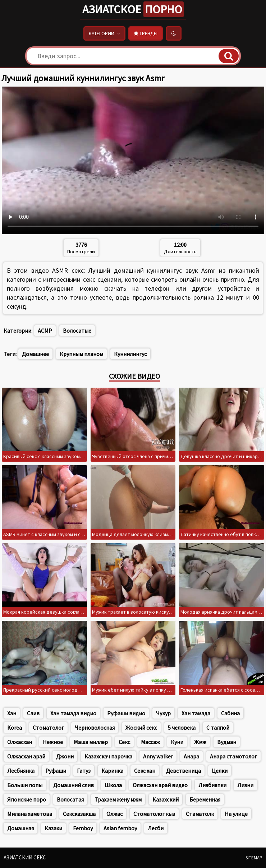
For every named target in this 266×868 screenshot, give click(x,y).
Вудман (227, 742)
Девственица (184, 771)
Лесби (156, 828)
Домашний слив (74, 785)
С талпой (218, 728)
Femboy (83, 828)
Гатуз (84, 771)
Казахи (53, 828)
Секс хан (145, 771)
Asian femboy (120, 828)
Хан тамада (196, 713)
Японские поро (27, 799)
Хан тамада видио (73, 713)
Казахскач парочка (108, 756)
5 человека (182, 728)
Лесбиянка (21, 771)
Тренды (146, 33)
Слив (33, 713)
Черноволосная (95, 728)
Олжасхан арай (26, 756)
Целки (220, 771)
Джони (65, 756)
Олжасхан (20, 742)
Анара (191, 756)
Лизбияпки (212, 785)
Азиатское (133, 9)
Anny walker (158, 756)
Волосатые (77, 331)
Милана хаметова (30, 814)
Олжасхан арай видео (160, 785)
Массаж (150, 742)
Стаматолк (200, 814)
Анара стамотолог (233, 756)
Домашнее (35, 354)
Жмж (200, 742)
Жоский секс (141, 728)
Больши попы (25, 785)
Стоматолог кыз (154, 814)
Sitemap (254, 858)
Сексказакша (79, 814)
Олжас (114, 814)
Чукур (163, 713)
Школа (113, 785)
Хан (12, 713)
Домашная (20, 828)
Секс (124, 742)
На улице (236, 814)
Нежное (53, 742)
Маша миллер (91, 742)
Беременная (205, 799)
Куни (177, 742)
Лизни (245, 785)
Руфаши (56, 771)
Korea (15, 728)
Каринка (112, 771)
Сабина (230, 713)
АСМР (45, 331)
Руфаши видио (126, 713)
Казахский (166, 799)
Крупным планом (81, 354)
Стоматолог (48, 728)
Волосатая (70, 799)
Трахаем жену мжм (118, 799)
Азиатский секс (25, 857)
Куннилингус (130, 354)
